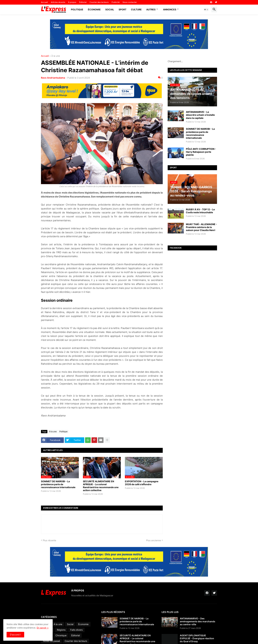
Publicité (116, 2)
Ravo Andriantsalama (53, 78)
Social (110, 9)
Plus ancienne (154, 540)
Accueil (44, 2)
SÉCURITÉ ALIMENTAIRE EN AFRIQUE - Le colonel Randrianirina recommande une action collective (101, 486)
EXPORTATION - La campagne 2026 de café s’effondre (142, 483)
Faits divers (76, 630)
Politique (77, 9)
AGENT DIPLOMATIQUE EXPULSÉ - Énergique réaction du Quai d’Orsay (197, 638)
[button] (206, 10)
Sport (123, 9)
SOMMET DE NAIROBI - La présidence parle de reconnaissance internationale (58, 484)
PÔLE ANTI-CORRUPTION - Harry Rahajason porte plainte (201, 152)
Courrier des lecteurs (99, 2)
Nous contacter (130, 2)
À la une (56, 56)
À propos (72, 2)
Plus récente (49, 540)
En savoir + (43, 628)
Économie (94, 9)
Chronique (61, 635)
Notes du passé (51, 641)
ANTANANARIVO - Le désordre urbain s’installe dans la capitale (200, 115)
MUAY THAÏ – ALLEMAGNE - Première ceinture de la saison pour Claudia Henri (201, 227)
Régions (61, 630)
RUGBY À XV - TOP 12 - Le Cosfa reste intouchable (200, 211)
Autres (151, 9)
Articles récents (58, 2)
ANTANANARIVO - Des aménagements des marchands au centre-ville (198, 621)
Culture (136, 9)
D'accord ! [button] (15, 635)
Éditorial (83, 2)
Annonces (170, 9)
